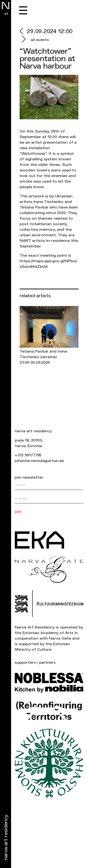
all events (40, 40)
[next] (23, 40)
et (6, 14)
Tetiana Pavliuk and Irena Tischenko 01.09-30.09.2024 (43, 357)
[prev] (23, 32)
